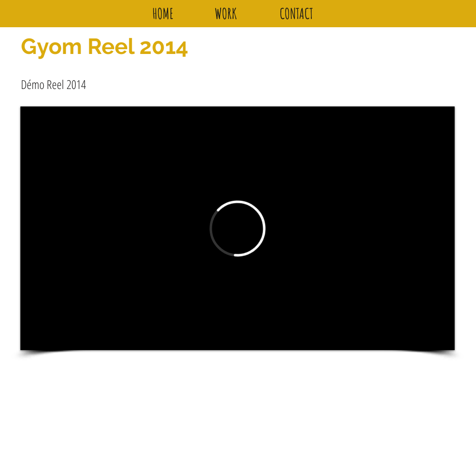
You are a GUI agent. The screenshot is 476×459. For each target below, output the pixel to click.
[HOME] (163, 14)
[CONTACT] (296, 14)
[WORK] (226, 14)
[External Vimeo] (238, 228)
